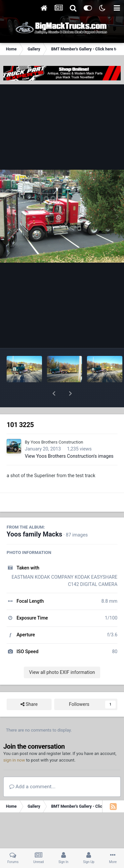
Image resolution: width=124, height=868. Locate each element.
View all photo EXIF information (62, 655)
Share (29, 687)
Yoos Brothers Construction (57, 425)
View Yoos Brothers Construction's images (69, 439)
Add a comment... (32, 769)
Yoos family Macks (34, 517)
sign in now (14, 743)
